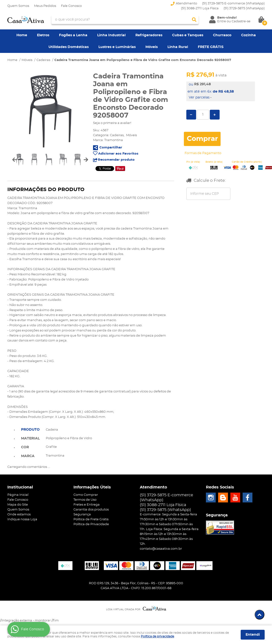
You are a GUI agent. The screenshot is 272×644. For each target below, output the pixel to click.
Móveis (152, 47)
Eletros (43, 35)
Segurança (82, 515)
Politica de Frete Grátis (91, 519)
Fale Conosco (71, 6)
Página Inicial (18, 495)
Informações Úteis (92, 487)
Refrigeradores (149, 35)
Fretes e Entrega (87, 505)
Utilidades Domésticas (69, 47)
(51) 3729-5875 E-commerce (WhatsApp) (233, 4)
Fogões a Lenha (73, 35)
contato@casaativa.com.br (161, 549)
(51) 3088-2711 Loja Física (200, 8)
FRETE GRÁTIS (211, 47)
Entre (222, 21)
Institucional (20, 487)
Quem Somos (18, 6)
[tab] (30, 429)
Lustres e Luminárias (117, 47)
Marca (28, 456)
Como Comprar (86, 495)
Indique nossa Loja (22, 519)
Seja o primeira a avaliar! (112, 123)
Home (22, 35)
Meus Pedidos (45, 6)
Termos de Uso (85, 500)
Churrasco (222, 35)
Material (30, 438)
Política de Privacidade (91, 524)
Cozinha (248, 35)
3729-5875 (244, 8)
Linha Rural (178, 47)
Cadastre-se (241, 21)
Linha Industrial (111, 35)
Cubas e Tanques (188, 35)
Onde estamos (19, 515)
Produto (30, 430)
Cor (25, 447)
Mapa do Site (18, 505)
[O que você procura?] (194, 20)
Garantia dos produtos (91, 510)
